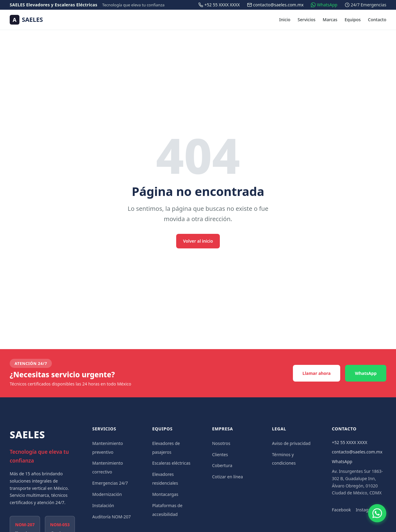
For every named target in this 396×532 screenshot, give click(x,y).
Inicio (285, 20)
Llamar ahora (317, 373)
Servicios (307, 20)
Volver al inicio (198, 241)
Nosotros (221, 443)
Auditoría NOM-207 (111, 517)
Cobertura (222, 465)
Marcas (330, 20)
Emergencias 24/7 (110, 483)
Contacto (377, 20)
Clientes (220, 455)
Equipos (353, 20)
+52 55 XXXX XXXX (350, 442)
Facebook (342, 510)
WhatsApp (366, 373)
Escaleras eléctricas (171, 463)
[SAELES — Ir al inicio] (26, 20)
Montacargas (165, 494)
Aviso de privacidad (291, 443)
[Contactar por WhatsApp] (377, 513)
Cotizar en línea (227, 477)
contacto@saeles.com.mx (357, 452)
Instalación (103, 505)
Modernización (107, 494)
